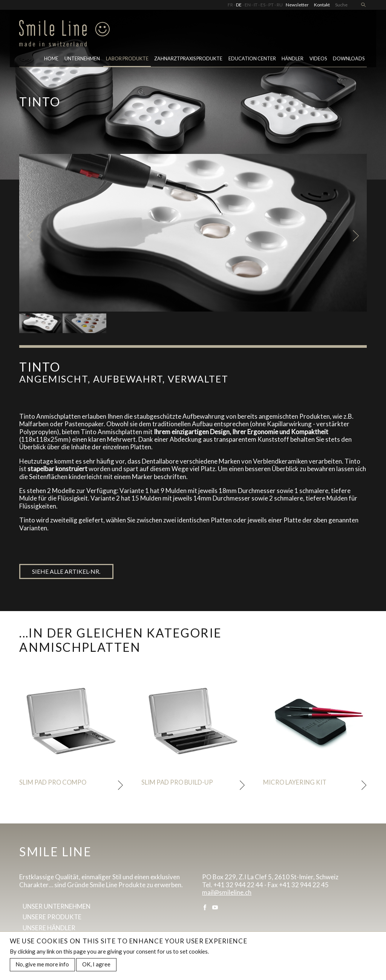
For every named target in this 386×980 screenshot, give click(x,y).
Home (51, 60)
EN (248, 5)
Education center (252, 60)
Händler (293, 60)
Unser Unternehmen (58, 908)
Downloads (349, 60)
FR (230, 5)
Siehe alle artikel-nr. (67, 572)
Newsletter (297, 5)
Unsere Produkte (53, 919)
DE (239, 5)
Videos (318, 60)
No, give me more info (42, 965)
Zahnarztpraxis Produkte (188, 60)
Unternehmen (82, 60)
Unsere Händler (50, 930)
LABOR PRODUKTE (127, 60)
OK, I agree (96, 965)
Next (357, 236)
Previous (29, 236)
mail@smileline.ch (227, 893)
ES (263, 5)
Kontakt (322, 5)
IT (256, 5)
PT (271, 5)
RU (280, 5)
